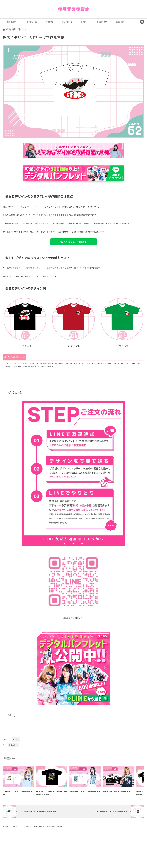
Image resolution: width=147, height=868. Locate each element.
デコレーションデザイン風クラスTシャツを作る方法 (52, 796)
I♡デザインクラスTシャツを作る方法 (18, 796)
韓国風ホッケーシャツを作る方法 (117, 794)
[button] (74, 242)
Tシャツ (16, 739)
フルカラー (13, 745)
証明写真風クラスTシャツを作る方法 (85, 794)
